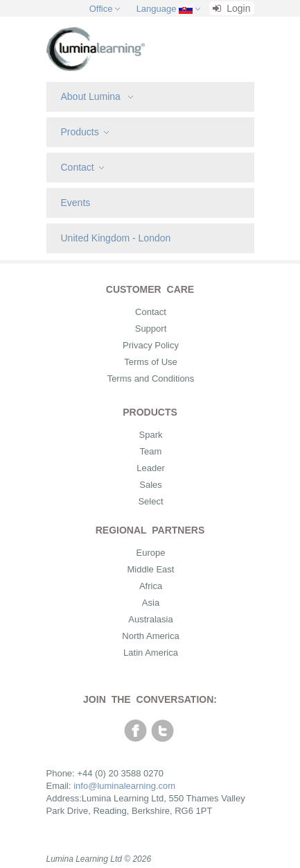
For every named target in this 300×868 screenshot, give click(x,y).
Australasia (150, 619)
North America (150, 636)
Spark (151, 435)
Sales (151, 485)
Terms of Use (151, 362)
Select (150, 501)
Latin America (151, 653)
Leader (150, 468)
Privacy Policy (151, 345)
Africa (151, 586)
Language (157, 9)
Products (85, 132)
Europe (151, 553)
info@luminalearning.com (124, 786)
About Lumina (97, 96)
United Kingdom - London (116, 238)
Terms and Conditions (151, 378)
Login (231, 8)
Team (151, 451)
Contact (82, 167)
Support (151, 329)
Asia (151, 603)
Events (76, 203)
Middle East (151, 569)
